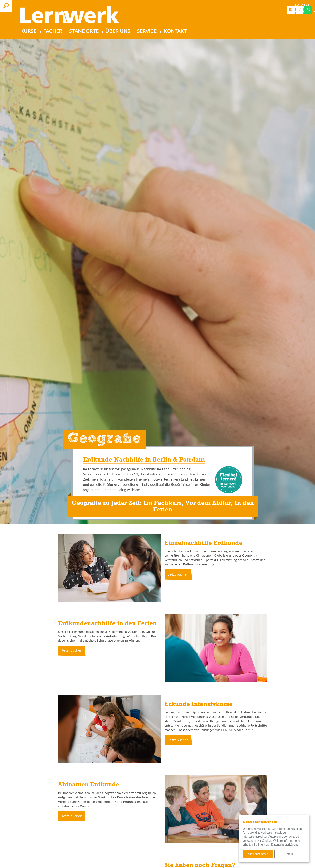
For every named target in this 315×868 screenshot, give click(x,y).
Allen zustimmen (258, 854)
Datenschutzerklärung (285, 844)
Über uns (118, 31)
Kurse (28, 31)
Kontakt (175, 31)
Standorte (84, 31)
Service (147, 31)
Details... (290, 854)
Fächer (53, 31)
